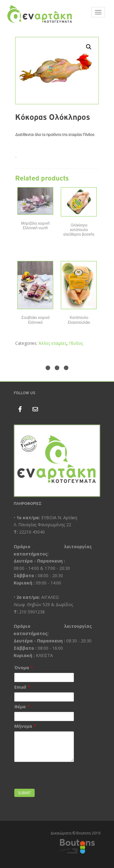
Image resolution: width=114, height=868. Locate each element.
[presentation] (50, 773)
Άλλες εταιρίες (53, 343)
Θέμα (20, 707)
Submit (24, 793)
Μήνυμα (23, 726)
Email (20, 687)
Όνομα (22, 668)
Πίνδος (76, 343)
